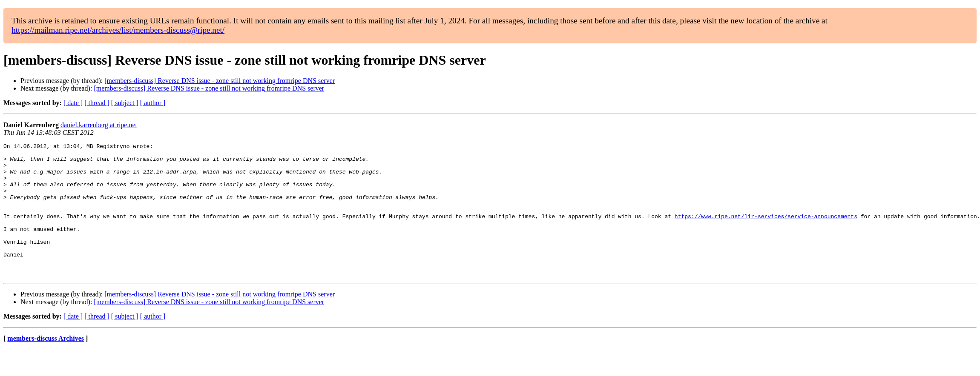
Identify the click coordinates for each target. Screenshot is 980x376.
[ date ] (73, 103)
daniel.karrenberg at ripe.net (99, 125)
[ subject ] (125, 103)
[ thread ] (97, 103)
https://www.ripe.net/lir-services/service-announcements (766, 231)
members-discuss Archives (46, 365)
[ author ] (153, 103)
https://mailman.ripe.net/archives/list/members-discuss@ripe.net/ (118, 30)
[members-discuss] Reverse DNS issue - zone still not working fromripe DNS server (220, 81)
